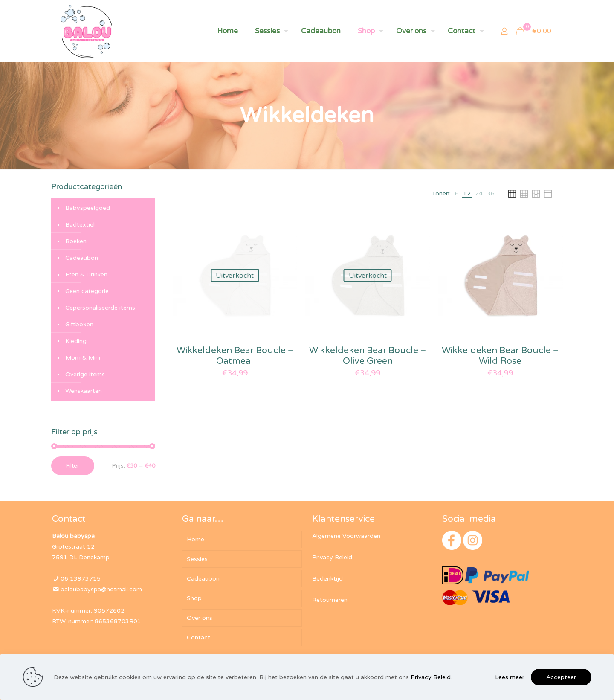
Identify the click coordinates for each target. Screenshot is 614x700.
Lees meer (510, 677)
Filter (73, 466)
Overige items (85, 374)
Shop (194, 598)
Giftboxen (79, 324)
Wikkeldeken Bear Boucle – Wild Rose (500, 356)
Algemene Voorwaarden (346, 536)
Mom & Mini (83, 358)
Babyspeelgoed (88, 208)
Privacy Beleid (332, 557)
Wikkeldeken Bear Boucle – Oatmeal (235, 356)
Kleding (76, 341)
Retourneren (330, 600)
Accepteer (561, 677)
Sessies (197, 559)
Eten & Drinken (86, 274)
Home (195, 539)
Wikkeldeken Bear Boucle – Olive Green (368, 356)
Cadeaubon (82, 258)
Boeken (76, 241)
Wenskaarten (84, 391)
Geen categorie (87, 291)
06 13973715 (81, 579)
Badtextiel (80, 225)
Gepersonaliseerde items (100, 308)
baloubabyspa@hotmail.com (101, 589)
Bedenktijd (327, 579)
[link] (457, 193)
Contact (198, 638)
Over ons (200, 618)
